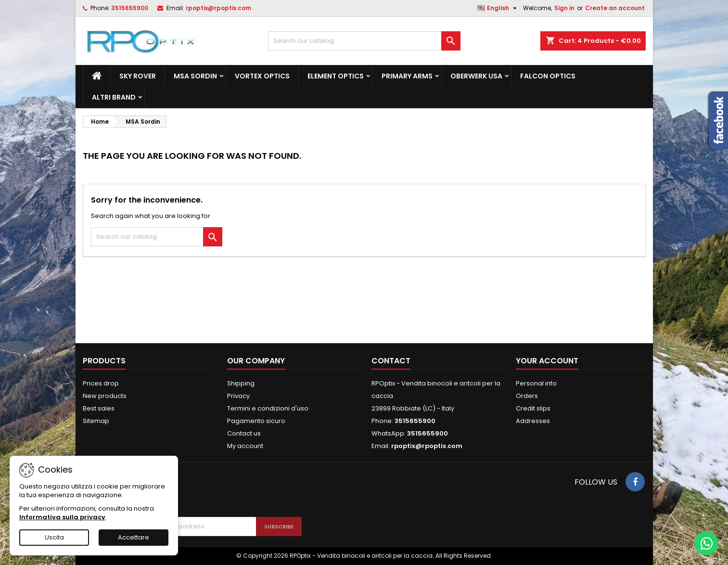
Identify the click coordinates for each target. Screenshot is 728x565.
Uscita (54, 537)
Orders (527, 396)
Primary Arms (407, 76)
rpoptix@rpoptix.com (218, 8)
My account (245, 446)
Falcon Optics (548, 76)
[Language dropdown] (498, 8)
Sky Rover (138, 76)
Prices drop (101, 383)
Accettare (134, 537)
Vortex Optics (262, 76)
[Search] (364, 41)
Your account (547, 361)
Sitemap (96, 421)
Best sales (99, 408)
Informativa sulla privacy (62, 517)
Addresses (533, 421)
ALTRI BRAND (114, 97)
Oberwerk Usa (476, 76)
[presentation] (211, 493)
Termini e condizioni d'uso (268, 408)
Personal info (536, 383)
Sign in (564, 8)
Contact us (244, 433)
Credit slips (533, 408)
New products (105, 396)
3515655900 (130, 8)
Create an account (615, 8)
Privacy (238, 396)
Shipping (241, 383)
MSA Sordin (195, 76)
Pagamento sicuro (256, 421)
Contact (391, 361)
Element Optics (336, 76)
